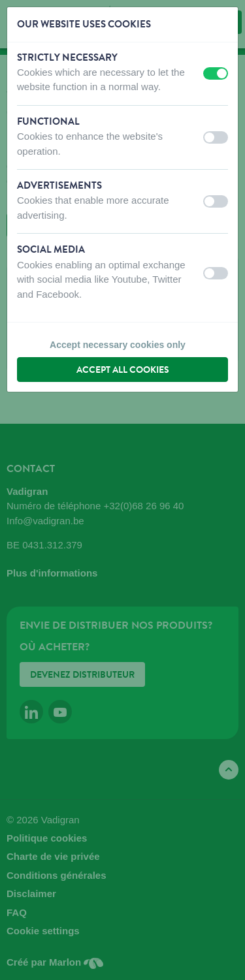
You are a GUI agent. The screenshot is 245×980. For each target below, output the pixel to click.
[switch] (216, 73)
